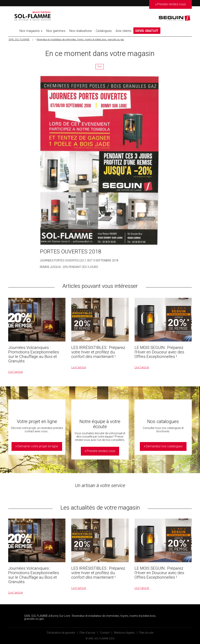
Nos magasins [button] (31, 31)
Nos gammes (56, 31)
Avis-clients (124, 31)
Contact (105, 633)
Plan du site (146, 633)
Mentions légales (124, 633)
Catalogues (104, 31)
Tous (100, 66)
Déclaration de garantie (61, 633)
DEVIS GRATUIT (147, 31)
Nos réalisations (81, 31)
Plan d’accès (87, 633)
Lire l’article (16, 372)
